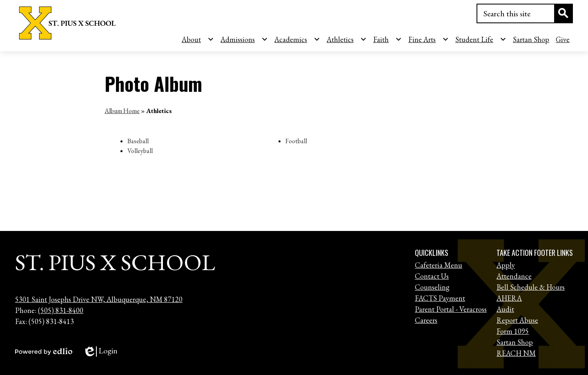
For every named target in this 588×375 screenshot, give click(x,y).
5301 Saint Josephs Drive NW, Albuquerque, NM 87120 (99, 299)
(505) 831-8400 (61, 310)
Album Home (122, 111)
